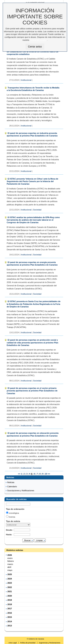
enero (10, 558)
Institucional (26, 80)
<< (19, 474)
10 (46, 474)
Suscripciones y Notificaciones (21, 491)
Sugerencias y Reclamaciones (50, 643)
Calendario (12, 487)
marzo (10, 564)
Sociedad (37, 210)
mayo (10, 570)
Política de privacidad (28, 643)
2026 (10, 555)
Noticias (11, 482)
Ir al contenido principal (35, 2)
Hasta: (9, 535)
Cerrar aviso (35, 47)
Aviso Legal (13, 643)
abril (9, 567)
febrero (11, 561)
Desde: (9, 530)
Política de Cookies (38, 40)
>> (49, 474)
